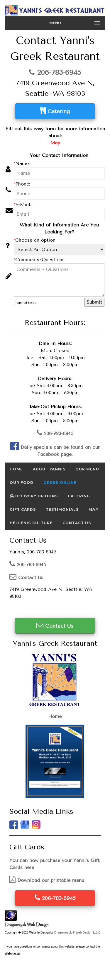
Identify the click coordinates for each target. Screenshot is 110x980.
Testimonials (62, 509)
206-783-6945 (55, 72)
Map (93, 509)
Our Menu (87, 469)
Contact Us (77, 523)
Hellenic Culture (31, 523)
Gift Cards (23, 509)
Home (16, 469)
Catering (55, 111)
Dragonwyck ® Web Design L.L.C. (78, 933)
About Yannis (49, 469)
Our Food (22, 483)
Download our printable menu (47, 880)
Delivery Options (34, 496)
